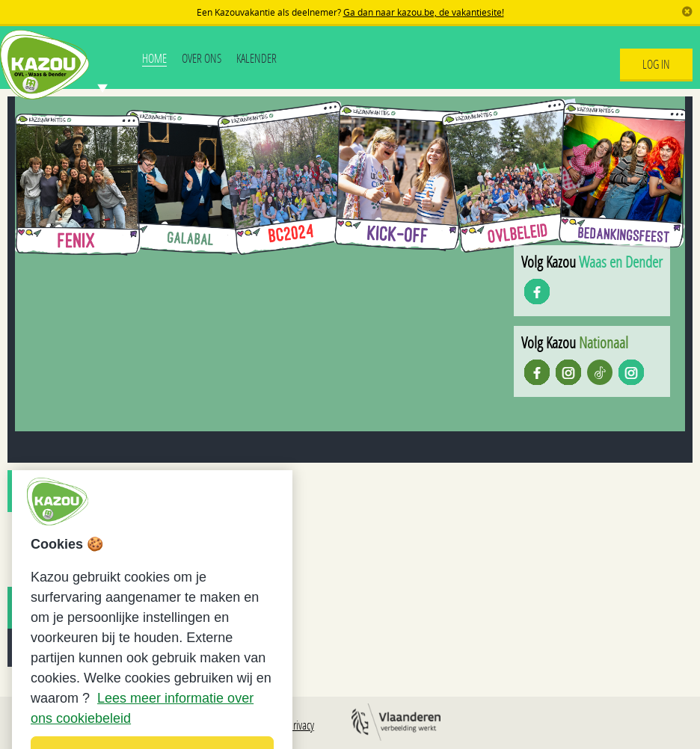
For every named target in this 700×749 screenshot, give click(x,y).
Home (154, 58)
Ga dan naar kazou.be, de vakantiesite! (424, 12)
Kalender (257, 58)
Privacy (301, 725)
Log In (656, 64)
